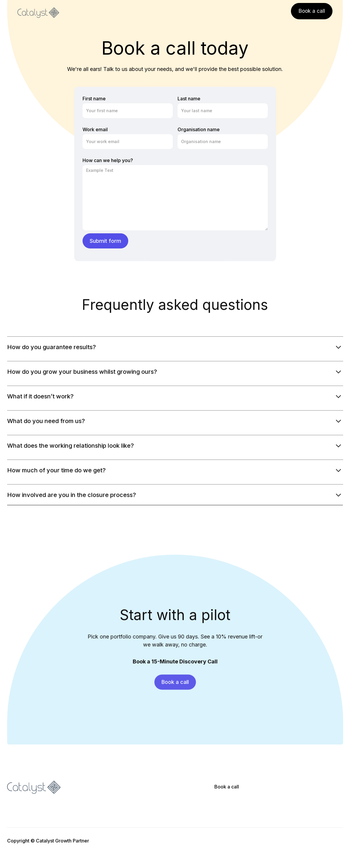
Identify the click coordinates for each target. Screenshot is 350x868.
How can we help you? (108, 160)
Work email (95, 129)
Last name (189, 99)
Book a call (227, 787)
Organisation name (199, 129)
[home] (38, 13)
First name (94, 99)
